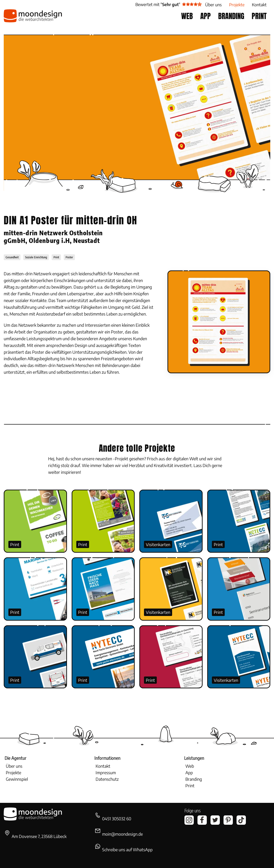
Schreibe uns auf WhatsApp (127, 849)
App (189, 772)
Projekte (13, 772)
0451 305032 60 (117, 819)
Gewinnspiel (17, 779)
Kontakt (103, 766)
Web (190, 766)
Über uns (14, 766)
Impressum (106, 772)
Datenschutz (107, 779)
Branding (194, 779)
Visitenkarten (158, 544)
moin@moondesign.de (122, 834)
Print (15, 544)
